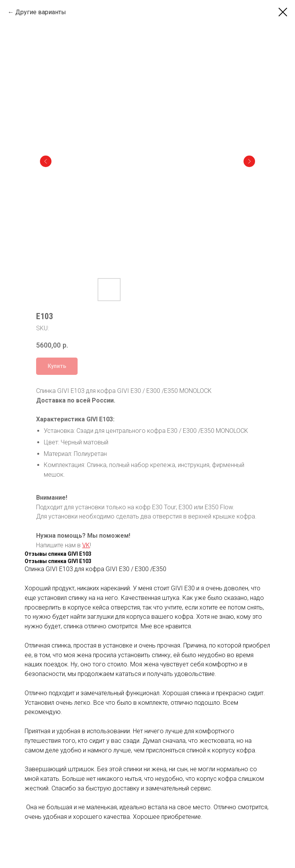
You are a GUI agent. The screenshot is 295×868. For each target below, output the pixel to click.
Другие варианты (41, 12)
